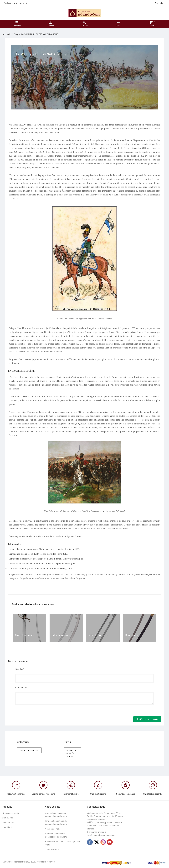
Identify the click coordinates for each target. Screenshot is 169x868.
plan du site (8, 818)
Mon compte (8, 823)
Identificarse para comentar (147, 719)
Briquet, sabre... (133, 635)
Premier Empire (29, 750)
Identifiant (7, 827)
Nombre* (20, 669)
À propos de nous (53, 829)
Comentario (21, 688)
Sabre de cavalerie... (25, 635)
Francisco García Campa (72, 753)
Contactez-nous (52, 849)
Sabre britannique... (61, 635)
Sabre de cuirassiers (98, 635)
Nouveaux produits (11, 813)
